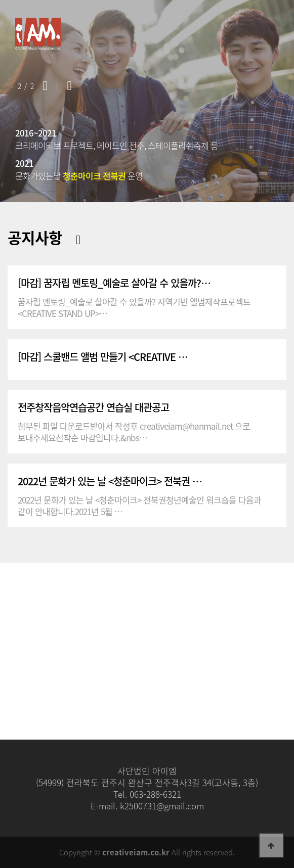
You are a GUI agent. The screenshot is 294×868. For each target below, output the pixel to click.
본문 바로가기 (0, 0)
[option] (147, 101)
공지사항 (35, 237)
